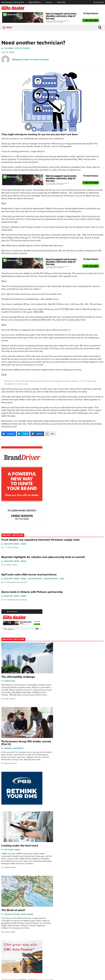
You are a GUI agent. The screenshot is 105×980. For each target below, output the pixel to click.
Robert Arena (10, 891)
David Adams (10, 828)
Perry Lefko (12, 565)
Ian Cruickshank (64, 891)
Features (40, 935)
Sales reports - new (54, 579)
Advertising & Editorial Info (13, 2)
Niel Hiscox (76, 960)
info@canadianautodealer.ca (69, 916)
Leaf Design (70, 976)
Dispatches (10, 681)
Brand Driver (59, 935)
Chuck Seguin (94, 952)
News (24, 545)
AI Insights (62, 873)
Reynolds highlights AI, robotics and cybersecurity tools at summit (43, 558)
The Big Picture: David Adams (19, 810)
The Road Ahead (65, 747)
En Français (99, 2)
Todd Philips (94, 943)
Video (56, 943)
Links (4, 939)
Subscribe (61, 2)
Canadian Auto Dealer (17, 583)
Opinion (40, 947)
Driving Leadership (66, 683)
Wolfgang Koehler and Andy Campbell (30, 60)
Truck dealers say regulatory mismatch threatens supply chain (41, 540)
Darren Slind (62, 764)
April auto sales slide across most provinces (29, 575)
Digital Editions (35, 2)
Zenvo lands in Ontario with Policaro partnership (32, 592)
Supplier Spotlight (61, 939)
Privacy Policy (52, 973)
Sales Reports (35, 579)
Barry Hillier (76, 956)
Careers (49, 2)
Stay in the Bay (23, 49)
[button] (9, 28)
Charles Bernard (78, 939)
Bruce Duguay (63, 701)
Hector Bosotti (77, 943)
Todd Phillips (13, 548)
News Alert (41, 943)
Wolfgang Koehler (96, 931)
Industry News (12, 545)
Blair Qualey (10, 701)
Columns (9, 49)
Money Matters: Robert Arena (19, 873)
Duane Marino (95, 939)
